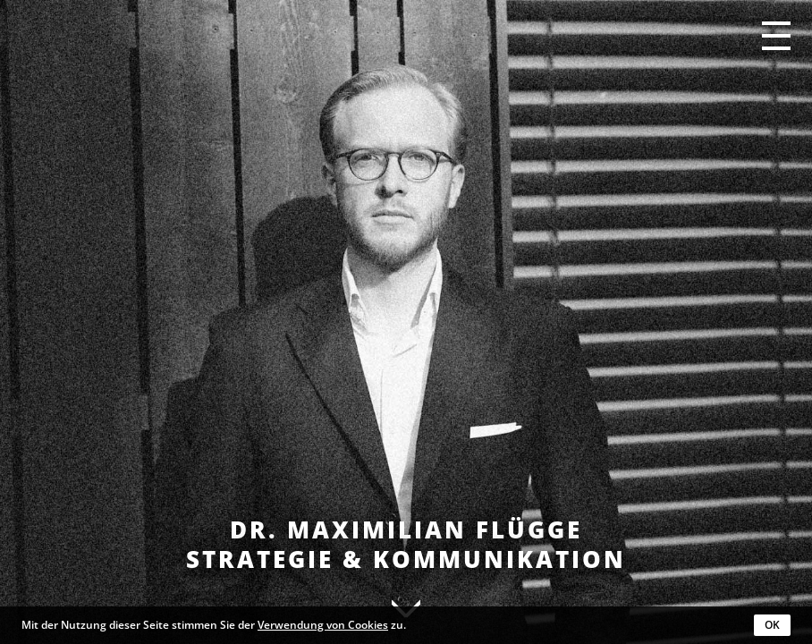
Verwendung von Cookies (323, 625)
